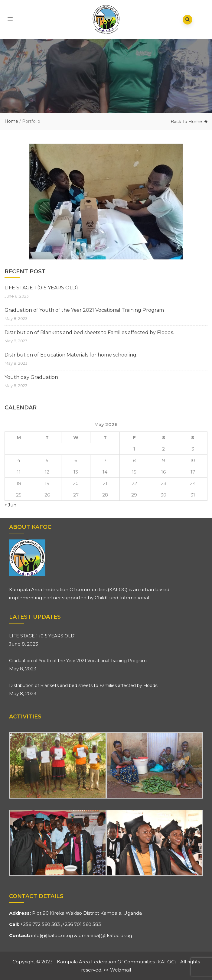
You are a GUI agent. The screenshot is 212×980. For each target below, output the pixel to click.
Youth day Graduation (31, 377)
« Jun (10, 505)
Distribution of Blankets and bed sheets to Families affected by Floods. (89, 332)
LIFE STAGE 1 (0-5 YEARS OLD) (41, 288)
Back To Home (186, 122)
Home (11, 121)
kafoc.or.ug (60, 935)
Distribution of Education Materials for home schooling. (71, 355)
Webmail (121, 970)
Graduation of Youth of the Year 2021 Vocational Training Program (84, 310)
